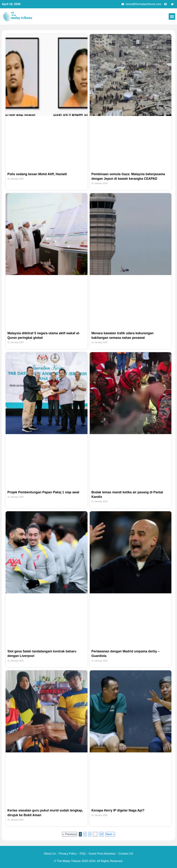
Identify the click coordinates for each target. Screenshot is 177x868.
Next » (110, 834)
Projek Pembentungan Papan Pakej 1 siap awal (44, 492)
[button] (172, 16)
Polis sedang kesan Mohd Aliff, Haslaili (37, 174)
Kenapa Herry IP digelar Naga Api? (118, 811)
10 (102, 834)
